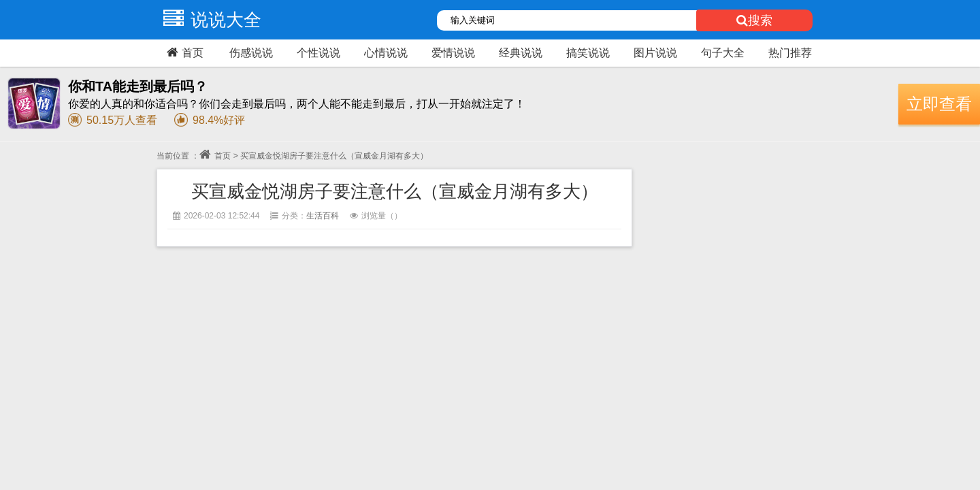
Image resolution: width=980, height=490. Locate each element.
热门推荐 (790, 53)
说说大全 (209, 20)
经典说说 (521, 53)
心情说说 (386, 53)
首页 (183, 52)
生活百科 (323, 216)
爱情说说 (453, 53)
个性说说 (318, 53)
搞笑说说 (588, 53)
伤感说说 (251, 53)
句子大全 (723, 53)
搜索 (754, 20)
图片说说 (655, 53)
